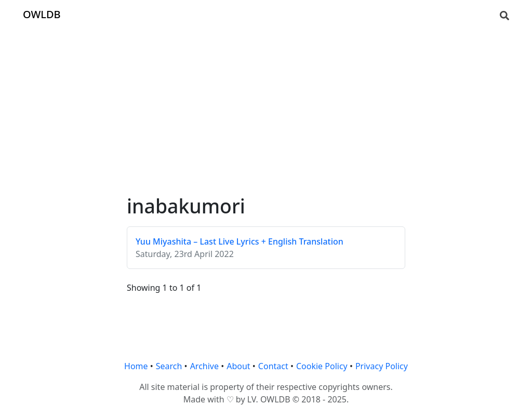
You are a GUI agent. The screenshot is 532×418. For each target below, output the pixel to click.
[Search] (504, 15)
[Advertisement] (266, 102)
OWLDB (42, 14)
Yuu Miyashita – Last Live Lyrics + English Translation (240, 241)
